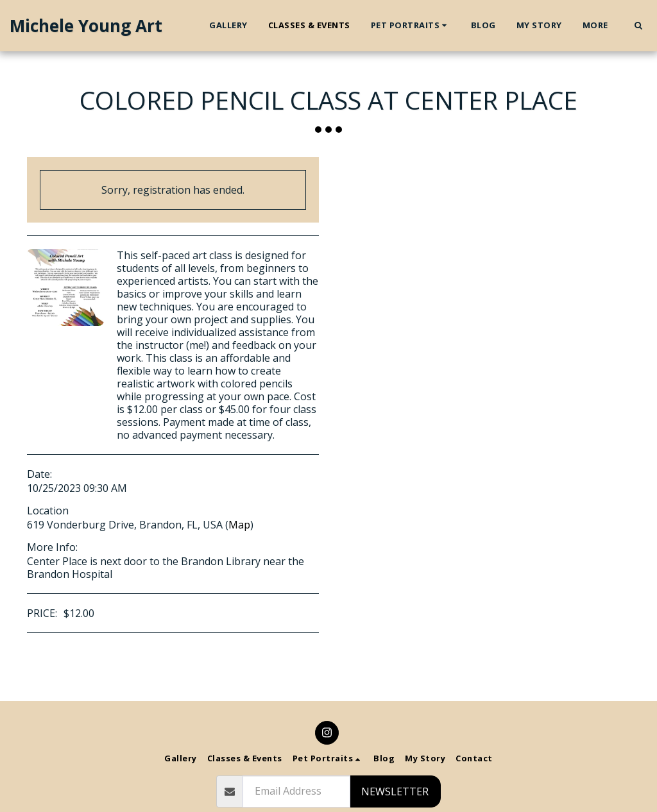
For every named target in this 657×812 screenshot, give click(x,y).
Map (239, 525)
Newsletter (395, 791)
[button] (411, 26)
